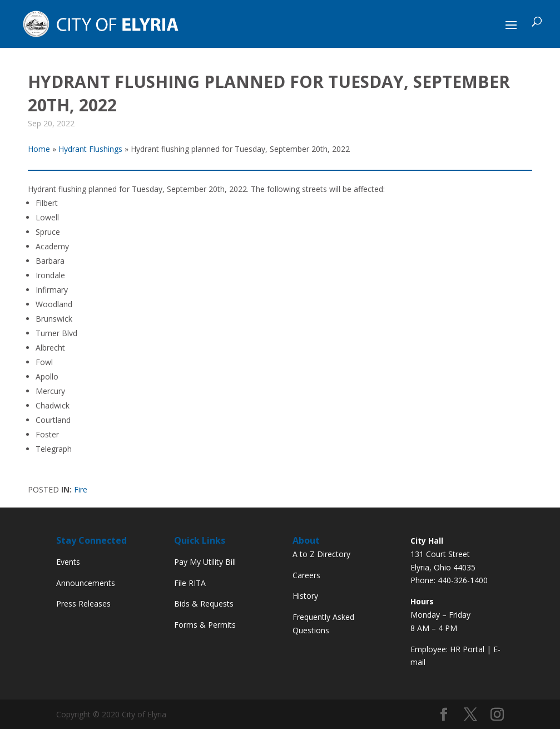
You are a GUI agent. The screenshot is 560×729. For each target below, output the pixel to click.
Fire (81, 489)
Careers (306, 575)
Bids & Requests (204, 604)
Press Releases (83, 604)
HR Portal (467, 649)
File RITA (190, 583)
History (305, 596)
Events (68, 562)
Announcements (86, 583)
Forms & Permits (205, 625)
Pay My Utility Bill (205, 562)
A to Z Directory (321, 554)
